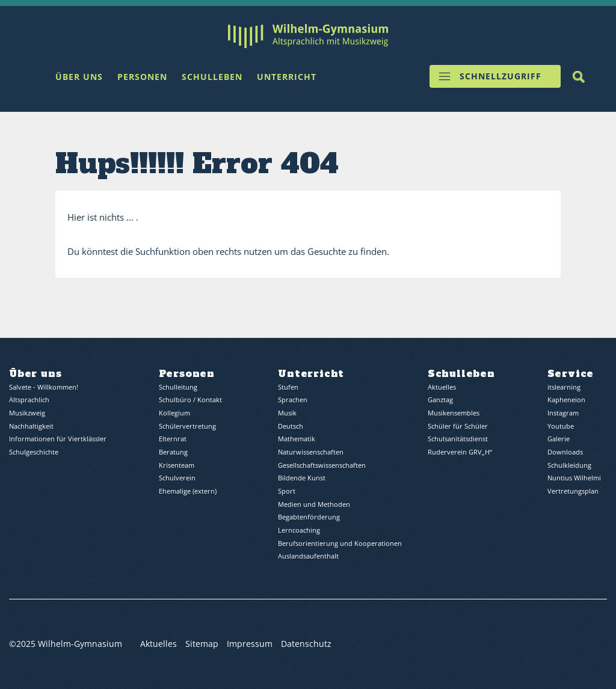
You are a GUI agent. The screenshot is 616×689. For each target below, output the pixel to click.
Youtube (561, 427)
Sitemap (202, 644)
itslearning (564, 387)
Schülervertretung (187, 427)
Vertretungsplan (573, 491)
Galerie (559, 439)
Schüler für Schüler (458, 427)
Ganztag (440, 400)
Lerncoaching (299, 531)
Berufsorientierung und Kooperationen (340, 543)
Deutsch (291, 427)
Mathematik (297, 439)
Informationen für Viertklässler (58, 439)
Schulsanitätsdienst (458, 439)
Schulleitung (178, 387)
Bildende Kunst (302, 478)
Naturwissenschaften (311, 452)
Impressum (250, 644)
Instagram (563, 413)
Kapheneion (566, 400)
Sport (287, 491)
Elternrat (173, 439)
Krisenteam (177, 466)
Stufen (288, 387)
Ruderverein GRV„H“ (460, 452)
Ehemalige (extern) (188, 491)
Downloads (565, 452)
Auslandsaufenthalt (308, 556)
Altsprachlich (29, 400)
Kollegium (174, 413)
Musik (287, 413)
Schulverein (177, 478)
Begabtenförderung (309, 517)
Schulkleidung (569, 466)
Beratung (173, 452)
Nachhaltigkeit (31, 427)
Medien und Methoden (314, 504)
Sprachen (293, 400)
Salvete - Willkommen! (44, 387)
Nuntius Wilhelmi (574, 478)
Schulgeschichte (34, 452)
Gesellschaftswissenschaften (322, 466)
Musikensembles (454, 413)
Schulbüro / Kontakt (190, 400)
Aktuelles (442, 387)
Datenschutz (306, 644)
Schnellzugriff (500, 77)
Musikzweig (27, 413)
